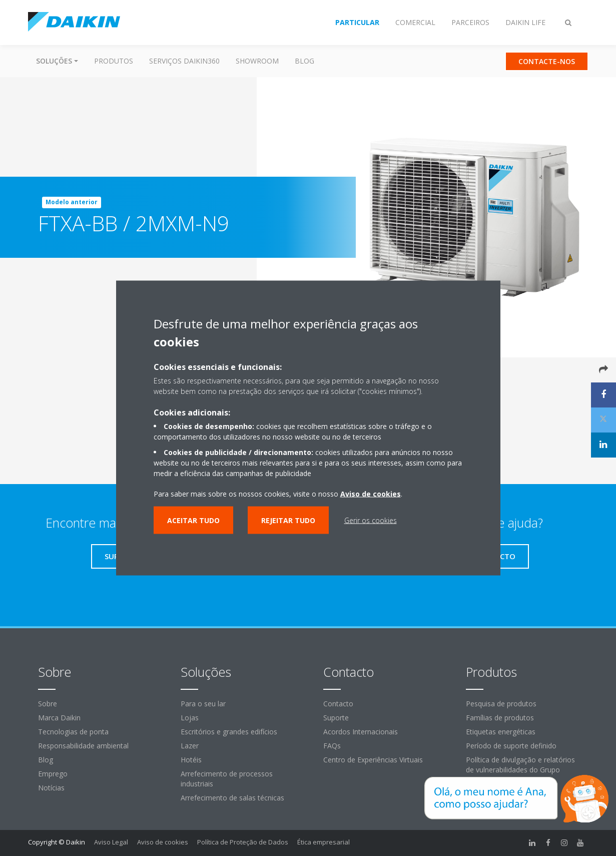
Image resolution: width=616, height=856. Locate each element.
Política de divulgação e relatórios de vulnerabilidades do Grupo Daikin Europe (520, 770)
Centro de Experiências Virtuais (373, 760)
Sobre (48, 704)
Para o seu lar (203, 704)
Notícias (51, 788)
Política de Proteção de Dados (243, 842)
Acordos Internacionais (361, 732)
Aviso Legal (111, 842)
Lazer (190, 746)
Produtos (114, 61)
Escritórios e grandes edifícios (229, 732)
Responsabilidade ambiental (83, 746)
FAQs (332, 746)
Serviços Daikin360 (184, 61)
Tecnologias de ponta (73, 732)
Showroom (257, 61)
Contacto (338, 704)
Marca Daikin (59, 718)
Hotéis (191, 760)
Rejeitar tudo (288, 520)
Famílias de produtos (500, 718)
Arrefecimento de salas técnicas (232, 798)
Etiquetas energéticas (501, 732)
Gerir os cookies (371, 520)
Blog (304, 61)
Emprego (53, 774)
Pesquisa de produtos (501, 704)
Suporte (336, 718)
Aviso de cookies (163, 842)
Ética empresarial (324, 842)
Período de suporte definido (511, 746)
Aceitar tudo (193, 520)
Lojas (190, 718)
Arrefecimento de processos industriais (227, 779)
